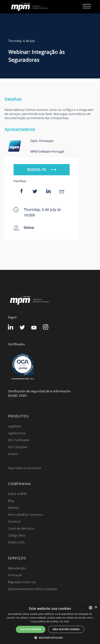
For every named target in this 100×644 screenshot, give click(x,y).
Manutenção (17, 568)
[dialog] (50, 623)
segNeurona (17, 433)
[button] (50, 638)
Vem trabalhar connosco (26, 515)
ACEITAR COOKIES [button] (31, 629)
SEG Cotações (18, 447)
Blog (11, 501)
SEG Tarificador (19, 440)
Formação (15, 575)
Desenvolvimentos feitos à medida (32, 589)
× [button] (96, 607)
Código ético (17, 535)
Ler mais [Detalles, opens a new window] (64, 621)
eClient (13, 454)
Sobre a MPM (17, 494)
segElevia (14, 426)
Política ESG (16, 542)
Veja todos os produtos (25, 468)
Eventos (14, 508)
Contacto (14, 522)
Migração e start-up (22, 582)
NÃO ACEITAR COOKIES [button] (66, 629)
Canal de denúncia (21, 528)
